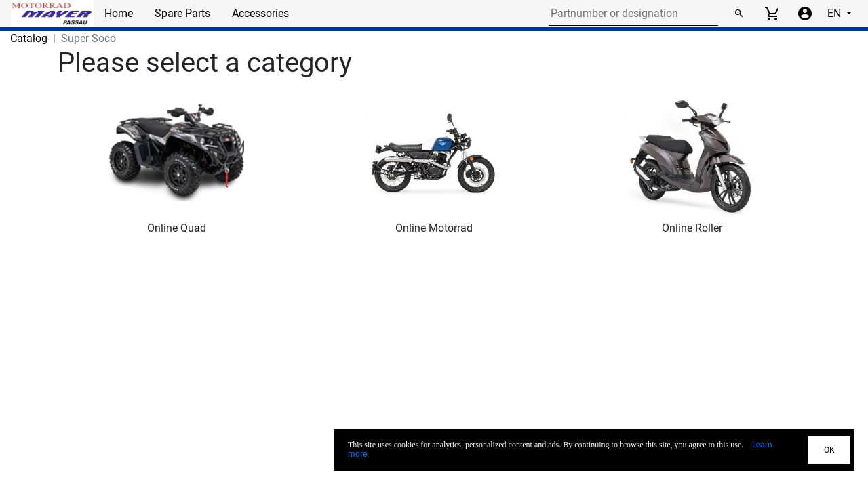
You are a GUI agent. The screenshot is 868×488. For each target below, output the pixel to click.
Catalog (29, 38)
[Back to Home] (52, 14)
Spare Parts (182, 13)
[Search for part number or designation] (633, 14)
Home (119, 13)
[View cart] (772, 14)
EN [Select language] (835, 13)
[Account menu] (805, 14)
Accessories (260, 13)
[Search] (738, 14)
